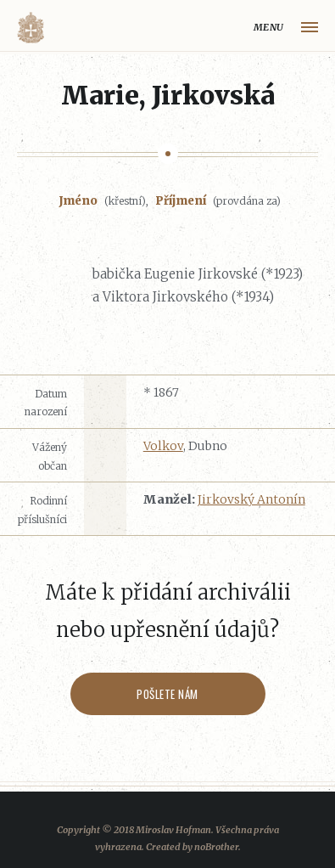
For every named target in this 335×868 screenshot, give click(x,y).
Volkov (163, 446)
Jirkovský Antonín (251, 499)
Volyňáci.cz (31, 28)
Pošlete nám (167, 694)
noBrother (216, 847)
